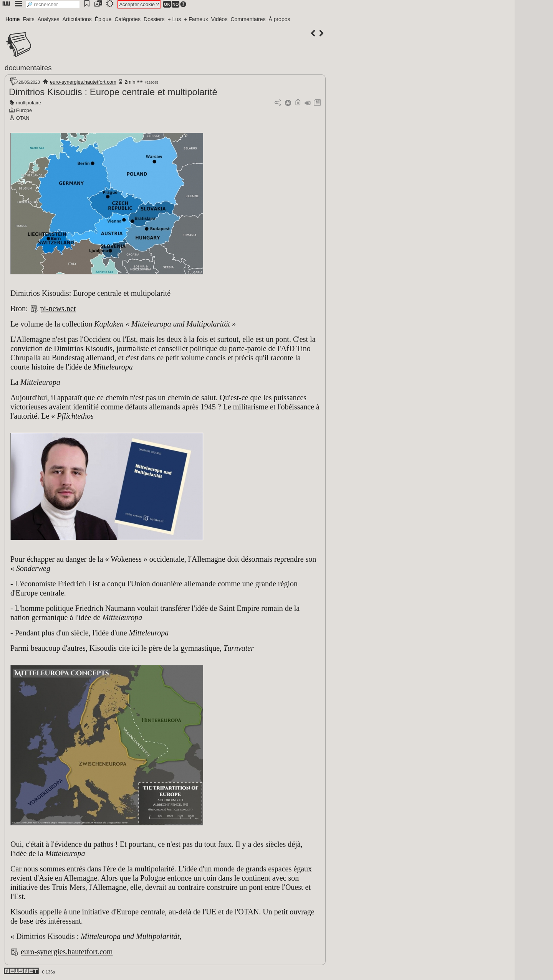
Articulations (77, 19)
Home (12, 19)
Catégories (127, 19)
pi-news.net (58, 309)
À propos (279, 19)
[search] (53, 4)
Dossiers (154, 19)
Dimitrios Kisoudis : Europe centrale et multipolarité (113, 92)
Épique (103, 19)
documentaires (28, 68)
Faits (28, 19)
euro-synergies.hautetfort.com (83, 82)
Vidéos (219, 19)
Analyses (49, 19)
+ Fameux (196, 19)
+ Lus (175, 19)
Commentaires (248, 19)
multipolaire (29, 103)
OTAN (23, 118)
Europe (24, 110)
